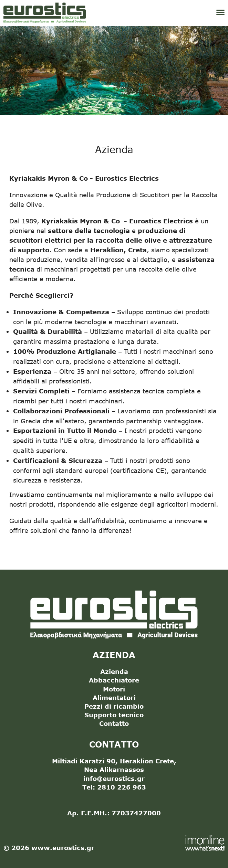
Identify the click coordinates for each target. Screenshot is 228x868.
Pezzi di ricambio (114, 706)
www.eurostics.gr (63, 848)
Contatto (114, 723)
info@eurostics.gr (114, 779)
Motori (114, 689)
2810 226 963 (122, 787)
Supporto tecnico (114, 715)
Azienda (114, 671)
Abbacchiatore (114, 680)
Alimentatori (114, 698)
